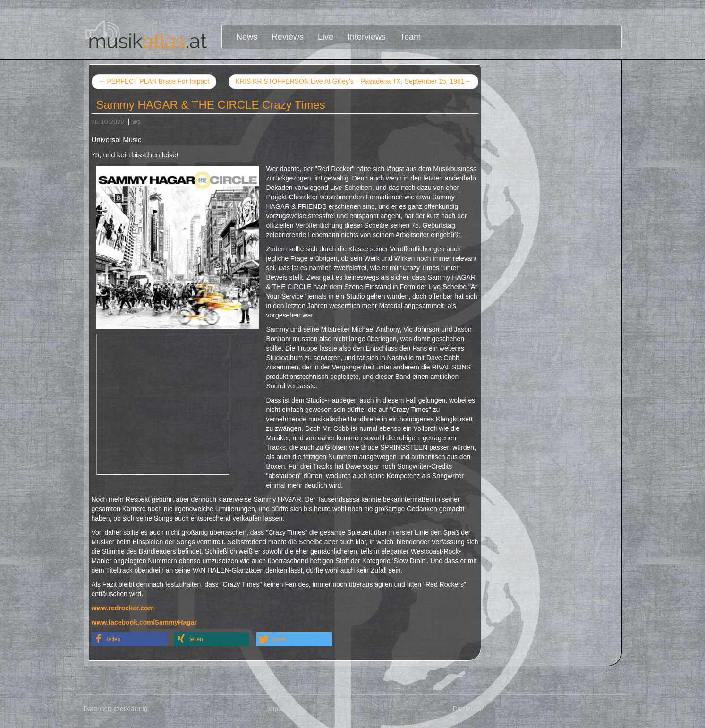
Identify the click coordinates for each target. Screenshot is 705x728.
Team (410, 37)
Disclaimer (468, 709)
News (247, 37)
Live (326, 37)
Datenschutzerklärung (116, 709)
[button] (129, 639)
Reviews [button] (288, 37)
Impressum (284, 709)
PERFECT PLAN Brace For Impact (154, 81)
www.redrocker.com (123, 608)
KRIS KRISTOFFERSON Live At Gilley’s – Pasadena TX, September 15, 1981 (353, 82)
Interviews (367, 37)
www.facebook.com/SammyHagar (144, 622)
